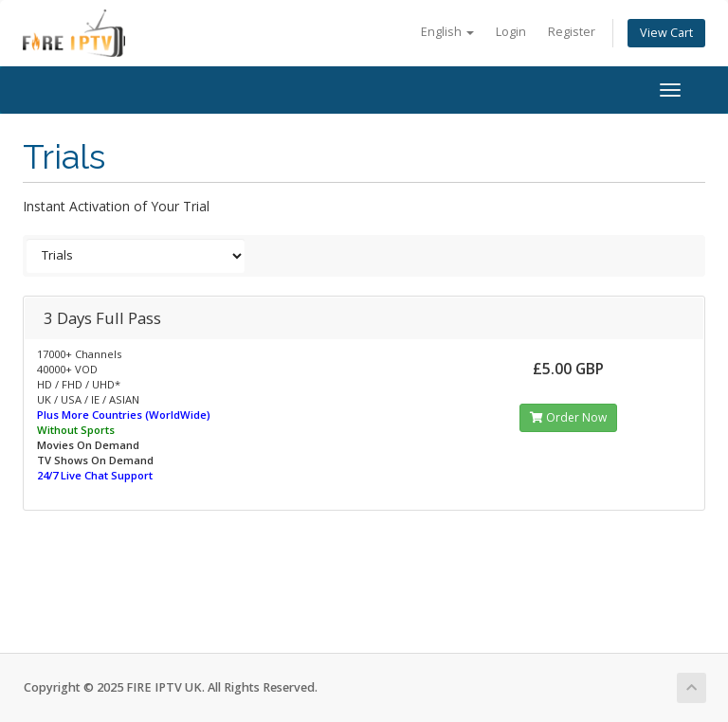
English (447, 32)
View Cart (666, 33)
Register (572, 32)
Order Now (568, 417)
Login (511, 32)
